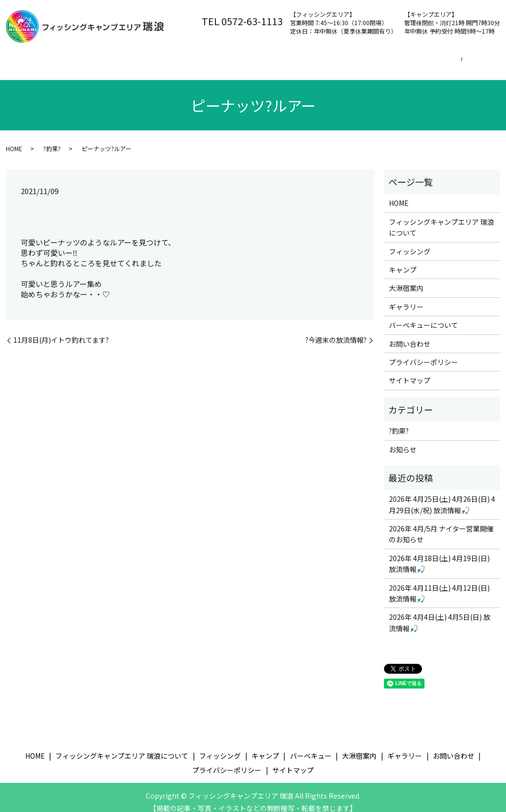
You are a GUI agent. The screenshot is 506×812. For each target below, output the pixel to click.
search (16, 76)
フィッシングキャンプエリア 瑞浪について (124, 60)
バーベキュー (343, 60)
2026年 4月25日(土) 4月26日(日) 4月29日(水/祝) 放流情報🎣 (442, 510)
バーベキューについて (423, 330)
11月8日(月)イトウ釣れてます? (61, 345)
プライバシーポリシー (423, 367)
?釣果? (52, 154)
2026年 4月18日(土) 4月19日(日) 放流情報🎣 (439, 569)
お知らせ (403, 455)
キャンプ (288, 60)
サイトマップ (410, 386)
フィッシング (232, 60)
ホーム (27, 60)
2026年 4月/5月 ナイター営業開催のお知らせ (441, 539)
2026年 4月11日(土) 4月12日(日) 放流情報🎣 (439, 599)
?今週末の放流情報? (336, 345)
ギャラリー (406, 312)
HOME (14, 154)
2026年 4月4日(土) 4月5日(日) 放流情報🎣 (440, 628)
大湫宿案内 (402, 60)
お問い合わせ (461, 60)
